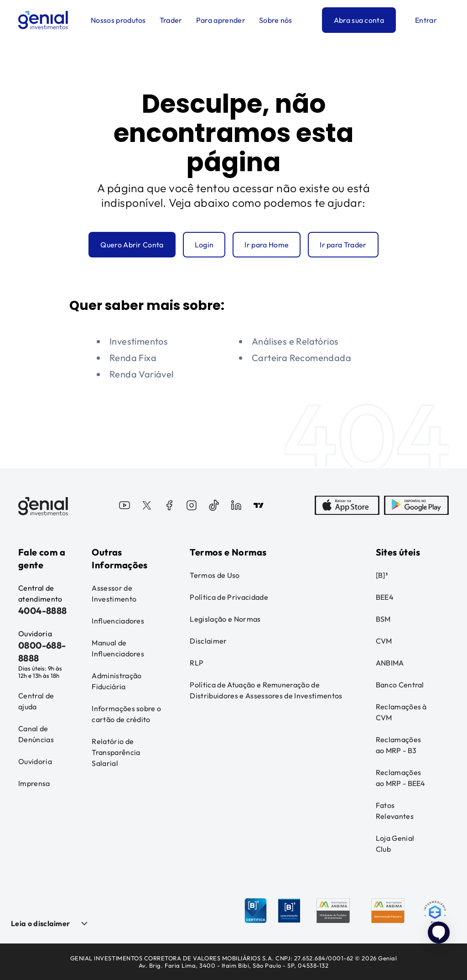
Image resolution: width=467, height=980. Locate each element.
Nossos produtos (118, 20)
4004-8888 (43, 611)
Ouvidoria (35, 761)
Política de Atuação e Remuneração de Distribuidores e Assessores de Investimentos (266, 690)
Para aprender (221, 20)
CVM (384, 641)
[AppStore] (347, 506)
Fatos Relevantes (395, 811)
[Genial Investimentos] (43, 20)
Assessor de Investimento (114, 593)
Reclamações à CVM (401, 712)
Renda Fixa (133, 358)
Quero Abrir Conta (132, 245)
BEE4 (385, 597)
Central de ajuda (36, 701)
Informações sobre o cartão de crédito (126, 714)
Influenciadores (118, 621)
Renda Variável (142, 374)
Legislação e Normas (225, 619)
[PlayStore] (416, 506)
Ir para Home (267, 245)
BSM (383, 619)
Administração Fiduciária (117, 681)
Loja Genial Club (395, 844)
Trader (171, 20)
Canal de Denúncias (36, 734)
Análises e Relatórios (295, 341)
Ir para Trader (343, 245)
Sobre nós (276, 20)
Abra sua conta (359, 20)
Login (204, 245)
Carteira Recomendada (301, 358)
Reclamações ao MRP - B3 (399, 745)
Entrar (426, 20)
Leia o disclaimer (40, 923)
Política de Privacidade (229, 597)
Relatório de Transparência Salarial (116, 752)
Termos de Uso (215, 575)
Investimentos (139, 341)
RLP (197, 663)
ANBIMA (390, 663)
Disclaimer (208, 641)
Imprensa (34, 783)
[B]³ (382, 575)
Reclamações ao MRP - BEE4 (401, 778)
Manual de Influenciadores (118, 648)
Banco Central (400, 685)
